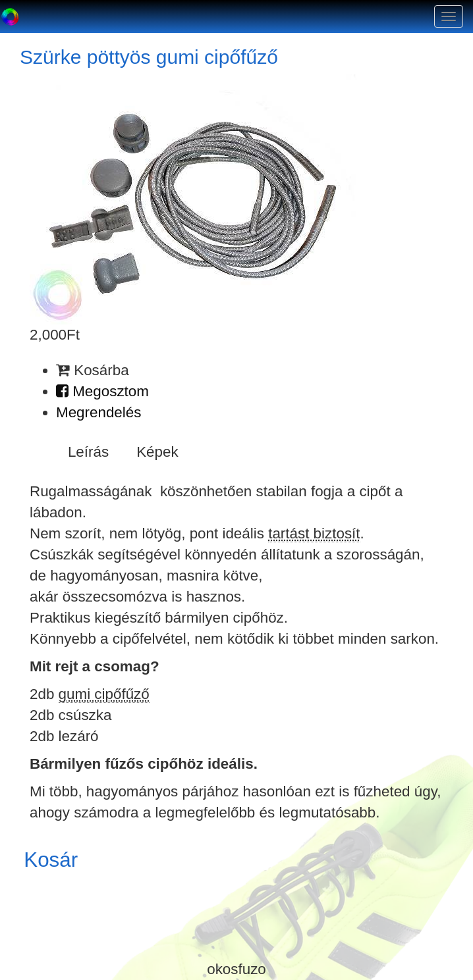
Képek (157, 452)
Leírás (88, 452)
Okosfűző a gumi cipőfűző (10, 16)
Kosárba (93, 370)
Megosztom (102, 391)
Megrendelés (98, 412)
